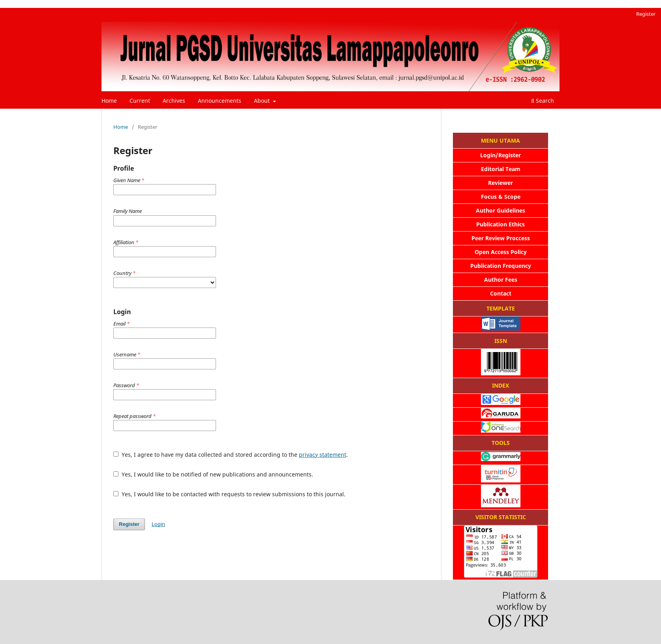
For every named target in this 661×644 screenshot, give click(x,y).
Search (543, 101)
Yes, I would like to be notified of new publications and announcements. (213, 474)
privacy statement (323, 455)
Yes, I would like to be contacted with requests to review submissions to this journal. (229, 494)
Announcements (220, 101)
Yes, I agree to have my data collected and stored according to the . (231, 455)
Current (140, 101)
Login (158, 524)
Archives (174, 101)
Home (109, 101)
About (263, 101)
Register (646, 14)
